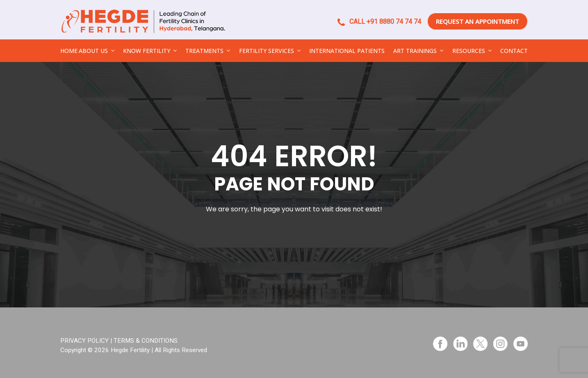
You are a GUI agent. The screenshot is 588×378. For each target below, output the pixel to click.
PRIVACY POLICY (84, 341)
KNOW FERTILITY (147, 51)
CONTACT (514, 51)
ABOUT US (93, 51)
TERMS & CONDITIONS (146, 341)
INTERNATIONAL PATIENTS (347, 51)
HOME (69, 51)
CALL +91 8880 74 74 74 (379, 22)
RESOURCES (469, 51)
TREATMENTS (204, 51)
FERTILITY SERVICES (267, 51)
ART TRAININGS (415, 51)
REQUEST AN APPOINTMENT (477, 21)
